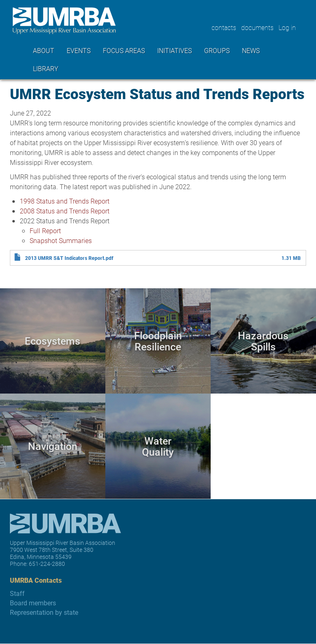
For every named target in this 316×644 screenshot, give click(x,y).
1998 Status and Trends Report (65, 201)
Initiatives (174, 50)
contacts (224, 27)
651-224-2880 (47, 564)
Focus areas (124, 50)
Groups (217, 50)
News (251, 50)
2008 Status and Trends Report (65, 211)
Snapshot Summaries (61, 240)
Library (46, 68)
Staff (17, 593)
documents (257, 27)
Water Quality (158, 446)
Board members (33, 603)
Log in (287, 27)
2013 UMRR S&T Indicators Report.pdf (69, 258)
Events (79, 50)
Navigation (53, 446)
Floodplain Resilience (158, 341)
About (44, 50)
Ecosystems (52, 341)
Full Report (45, 230)
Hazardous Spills (263, 341)
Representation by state (44, 612)
